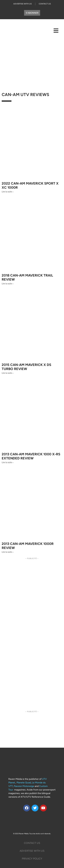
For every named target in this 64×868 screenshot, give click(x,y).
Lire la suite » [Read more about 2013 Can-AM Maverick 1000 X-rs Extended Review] (8, 462)
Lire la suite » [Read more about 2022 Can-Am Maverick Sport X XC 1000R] (8, 192)
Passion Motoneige (24, 786)
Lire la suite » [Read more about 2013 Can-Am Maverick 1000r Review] (8, 552)
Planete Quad (24, 783)
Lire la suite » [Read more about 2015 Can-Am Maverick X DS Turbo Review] (8, 373)
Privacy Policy (32, 859)
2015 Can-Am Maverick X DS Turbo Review (26, 367)
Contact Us (45, 4)
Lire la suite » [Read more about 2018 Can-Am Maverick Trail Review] (8, 284)
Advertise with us (23, 4)
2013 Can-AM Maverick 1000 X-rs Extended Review (31, 456)
